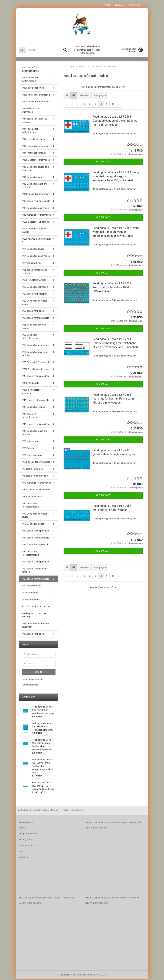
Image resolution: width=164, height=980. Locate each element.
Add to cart (103, 162)
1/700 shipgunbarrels (32, 497)
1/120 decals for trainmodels (36, 102)
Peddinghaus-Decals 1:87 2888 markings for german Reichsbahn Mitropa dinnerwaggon (113, 399)
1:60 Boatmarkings (31, 600)
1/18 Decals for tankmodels (35, 209)
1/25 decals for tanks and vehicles (34, 272)
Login (39, 673)
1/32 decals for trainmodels (35, 319)
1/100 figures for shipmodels (36, 95)
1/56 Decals (28, 449)
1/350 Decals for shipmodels (36, 370)
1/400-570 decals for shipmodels (32, 392)
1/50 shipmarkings (31, 442)
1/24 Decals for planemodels (36, 257)
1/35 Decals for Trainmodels (36, 363)
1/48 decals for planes (33, 634)
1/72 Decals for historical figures (34, 516)
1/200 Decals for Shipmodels (36, 223)
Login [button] (119, 5)
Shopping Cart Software (70, 975)
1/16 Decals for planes (33, 178)
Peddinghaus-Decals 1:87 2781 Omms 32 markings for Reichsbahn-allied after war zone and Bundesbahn (116, 344)
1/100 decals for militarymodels (30, 80)
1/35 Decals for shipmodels (35, 346)
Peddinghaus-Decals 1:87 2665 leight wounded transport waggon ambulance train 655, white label (116, 233)
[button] (107, 5)
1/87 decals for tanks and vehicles (34, 571)
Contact (23, 852)
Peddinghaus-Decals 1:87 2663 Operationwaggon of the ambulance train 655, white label (115, 121)
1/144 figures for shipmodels (36, 147)
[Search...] (22, 50)
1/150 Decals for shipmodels (36, 161)
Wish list (134, 5)
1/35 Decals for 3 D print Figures (34, 327)
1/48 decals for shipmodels (35, 425)
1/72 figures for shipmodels (35, 545)
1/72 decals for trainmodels (35, 538)
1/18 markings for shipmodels (37, 216)
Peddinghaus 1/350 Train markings (34, 616)
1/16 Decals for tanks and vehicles (35, 186)
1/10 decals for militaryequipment (30, 70)
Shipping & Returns (28, 834)
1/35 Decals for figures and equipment (35, 626)
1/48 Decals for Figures (33, 408)
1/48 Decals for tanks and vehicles (35, 433)
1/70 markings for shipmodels (37, 483)
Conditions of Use (28, 846)
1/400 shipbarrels (30, 384)
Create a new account (32, 680)
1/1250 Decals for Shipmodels (31, 111)
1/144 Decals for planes (34, 140)
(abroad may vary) (129, 134)
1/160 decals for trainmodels (36, 195)
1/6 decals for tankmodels (35, 476)
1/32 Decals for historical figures (34, 303)
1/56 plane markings (32, 456)
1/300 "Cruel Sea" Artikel (34, 281)
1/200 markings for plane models (34, 231)
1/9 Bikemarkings (30, 593)
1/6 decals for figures (32, 470)
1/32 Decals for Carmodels (35, 288)
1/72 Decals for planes (33, 525)
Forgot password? (30, 685)
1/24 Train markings (32, 264)
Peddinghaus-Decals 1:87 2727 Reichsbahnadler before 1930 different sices (112, 288)
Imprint (22, 828)
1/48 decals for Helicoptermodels (30, 416)
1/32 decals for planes (33, 312)
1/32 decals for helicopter (34, 294)
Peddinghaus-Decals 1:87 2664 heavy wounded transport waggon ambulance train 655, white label (116, 177)
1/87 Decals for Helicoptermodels (30, 554)
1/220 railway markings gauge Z (37, 241)
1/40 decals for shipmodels (35, 377)
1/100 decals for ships (33, 88)
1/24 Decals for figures (33, 250)
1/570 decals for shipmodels (36, 463)
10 (113, 105)
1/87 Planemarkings (32, 586)
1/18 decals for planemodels (36, 202)
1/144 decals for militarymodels (30, 131)
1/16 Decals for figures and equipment (35, 169)
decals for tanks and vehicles (36, 607)
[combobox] (84, 96)
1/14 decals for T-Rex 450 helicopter (34, 121)
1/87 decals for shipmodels (35, 562)
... (78, 105)
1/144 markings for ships (34, 154)
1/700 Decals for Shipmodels (36, 490)
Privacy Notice (26, 840)
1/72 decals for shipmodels (35, 531)
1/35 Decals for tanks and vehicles (35, 354)
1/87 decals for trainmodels (35, 580)
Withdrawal (24, 858)
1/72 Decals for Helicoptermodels (30, 506)
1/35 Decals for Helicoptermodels (30, 337)
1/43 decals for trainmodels (35, 401)
